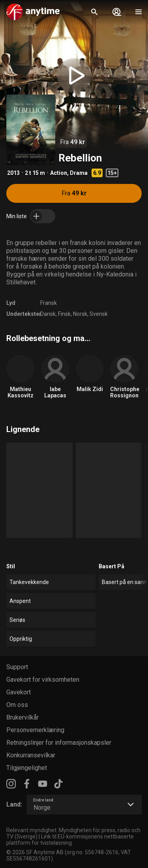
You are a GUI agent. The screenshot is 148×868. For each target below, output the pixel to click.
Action (59, 173)
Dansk (48, 314)
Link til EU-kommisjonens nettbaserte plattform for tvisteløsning (70, 840)
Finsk (64, 314)
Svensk (99, 314)
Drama (79, 173)
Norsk (80, 314)
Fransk (49, 303)
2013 (13, 173)
